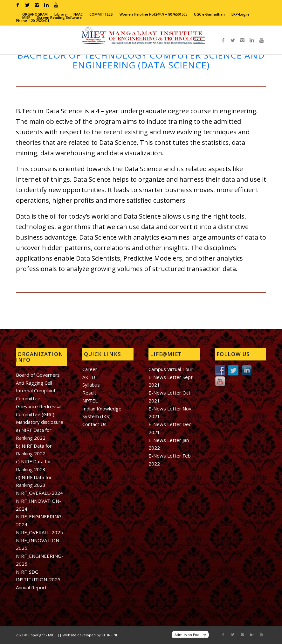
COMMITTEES (101, 14)
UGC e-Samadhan (209, 14)
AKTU (89, 377)
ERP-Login (240, 14)
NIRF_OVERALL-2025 (39, 532)
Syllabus (91, 385)
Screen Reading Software (59, 17)
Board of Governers (38, 375)
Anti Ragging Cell (34, 383)
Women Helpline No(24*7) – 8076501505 (153, 14)
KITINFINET (111, 635)
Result (89, 393)
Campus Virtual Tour (171, 369)
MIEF (26, 17)
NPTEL (90, 401)
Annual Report (31, 587)
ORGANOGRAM (35, 14)
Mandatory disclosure (40, 422)
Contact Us (94, 424)
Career (90, 369)
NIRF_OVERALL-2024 (39, 493)
